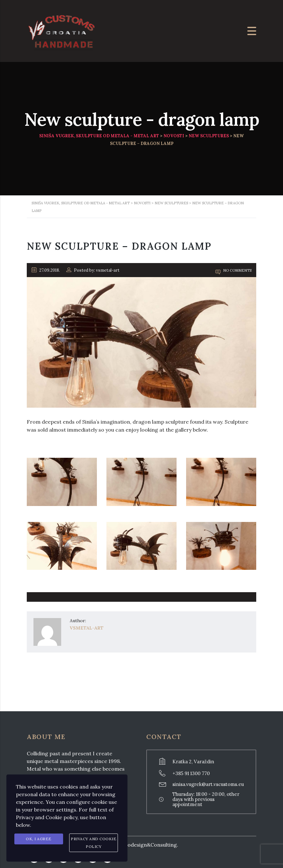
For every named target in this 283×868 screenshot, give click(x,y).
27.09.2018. (46, 270)
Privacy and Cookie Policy (94, 843)
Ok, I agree (39, 839)
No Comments (233, 270)
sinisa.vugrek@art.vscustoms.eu (208, 784)
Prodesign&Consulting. (150, 845)
